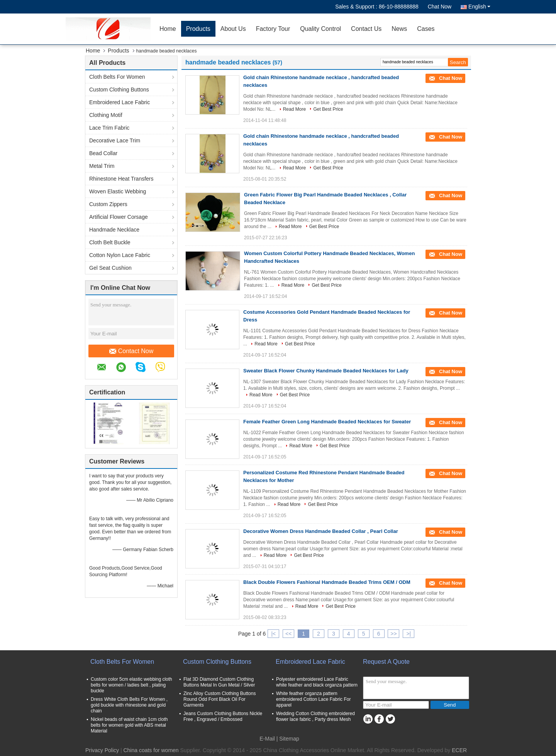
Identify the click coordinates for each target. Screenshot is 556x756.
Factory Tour (273, 29)
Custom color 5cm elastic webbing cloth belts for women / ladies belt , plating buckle (131, 685)
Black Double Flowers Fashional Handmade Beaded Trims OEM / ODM (327, 582)
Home (168, 29)
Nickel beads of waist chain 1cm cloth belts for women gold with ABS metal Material (129, 725)
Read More (294, 109)
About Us (233, 29)
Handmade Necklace (114, 230)
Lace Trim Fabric (109, 128)
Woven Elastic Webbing (118, 191)
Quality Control (320, 29)
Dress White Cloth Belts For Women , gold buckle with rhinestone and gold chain (129, 705)
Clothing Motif (106, 115)
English (479, 7)
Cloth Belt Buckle (110, 242)
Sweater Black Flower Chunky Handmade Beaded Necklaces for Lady (326, 371)
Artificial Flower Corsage (119, 217)
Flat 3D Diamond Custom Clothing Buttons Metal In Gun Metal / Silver (219, 682)
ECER (459, 750)
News (399, 29)
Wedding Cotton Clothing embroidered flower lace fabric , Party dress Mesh (315, 716)
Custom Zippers (108, 204)
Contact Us (366, 29)
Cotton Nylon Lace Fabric (120, 255)
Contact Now (131, 351)
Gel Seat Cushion (110, 268)
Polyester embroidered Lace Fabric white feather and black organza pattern (317, 682)
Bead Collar (103, 153)
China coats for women (151, 750)
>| (409, 634)
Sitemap (289, 739)
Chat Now (440, 7)
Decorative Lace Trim (115, 140)
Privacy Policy (102, 750)
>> (393, 634)
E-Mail (267, 739)
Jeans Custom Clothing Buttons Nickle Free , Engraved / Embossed (223, 716)
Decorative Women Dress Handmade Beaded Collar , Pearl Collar (321, 531)
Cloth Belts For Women (117, 77)
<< (288, 634)
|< (273, 634)
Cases (426, 29)
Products (198, 29)
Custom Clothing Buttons (119, 90)
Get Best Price (328, 109)
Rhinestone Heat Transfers (121, 179)
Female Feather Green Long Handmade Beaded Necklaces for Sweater (327, 422)
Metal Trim (102, 166)
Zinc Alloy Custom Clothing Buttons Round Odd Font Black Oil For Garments (220, 699)
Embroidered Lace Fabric (120, 102)
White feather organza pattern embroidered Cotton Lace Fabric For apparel (313, 699)
